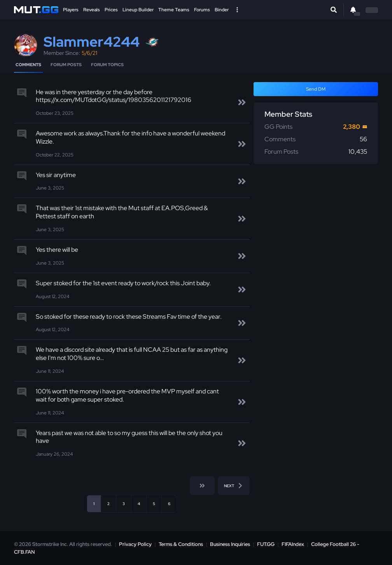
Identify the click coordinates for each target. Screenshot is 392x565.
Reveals (92, 10)
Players (71, 10)
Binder (222, 10)
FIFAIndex (293, 544)
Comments (28, 65)
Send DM (316, 89)
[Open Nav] (237, 10)
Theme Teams (174, 10)
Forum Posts (66, 65)
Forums (202, 10)
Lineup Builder (138, 10)
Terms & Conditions (181, 544)
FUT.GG (266, 544)
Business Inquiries (230, 544)
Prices (111, 10)
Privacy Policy (135, 544)
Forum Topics (107, 65)
